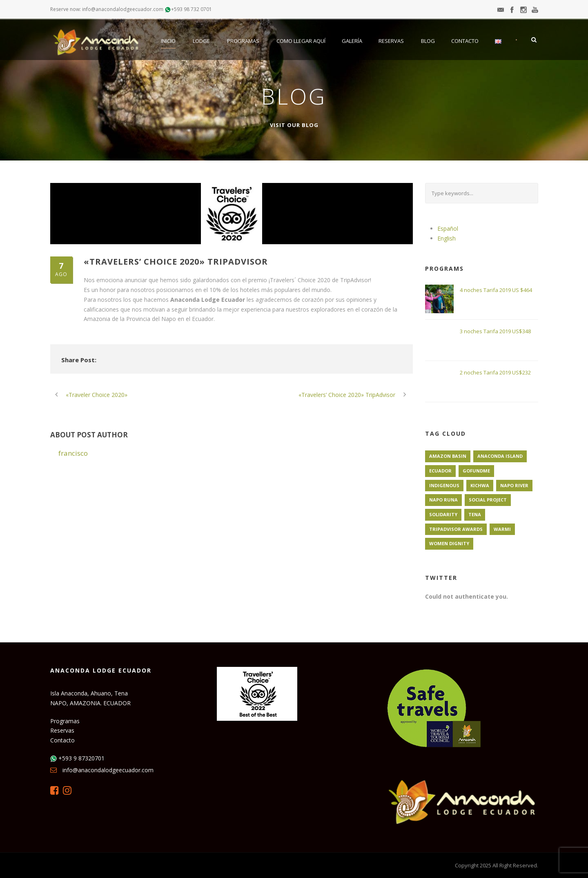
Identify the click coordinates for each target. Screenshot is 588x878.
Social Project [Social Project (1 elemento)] (488, 500)
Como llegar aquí (301, 41)
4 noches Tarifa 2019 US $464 (496, 290)
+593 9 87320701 (81, 758)
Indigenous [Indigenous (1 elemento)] (444, 485)
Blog (428, 41)
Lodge (201, 41)
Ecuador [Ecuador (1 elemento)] (440, 471)
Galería (352, 41)
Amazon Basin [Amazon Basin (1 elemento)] (448, 456)
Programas (243, 41)
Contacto (465, 41)
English (447, 238)
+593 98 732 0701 (192, 9)
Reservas (391, 41)
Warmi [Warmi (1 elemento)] (502, 529)
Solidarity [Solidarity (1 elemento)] (443, 514)
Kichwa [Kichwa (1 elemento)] (480, 485)
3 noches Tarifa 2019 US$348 (495, 331)
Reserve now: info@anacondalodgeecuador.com (107, 9)
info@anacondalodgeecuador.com (108, 770)
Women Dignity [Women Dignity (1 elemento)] (449, 543)
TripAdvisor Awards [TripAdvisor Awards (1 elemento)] (456, 529)
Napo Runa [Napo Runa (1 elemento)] (443, 500)
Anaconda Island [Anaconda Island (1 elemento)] (500, 456)
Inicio (168, 41)
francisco (73, 453)
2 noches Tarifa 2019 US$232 (495, 372)
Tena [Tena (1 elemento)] (475, 514)
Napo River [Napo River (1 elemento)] (514, 485)
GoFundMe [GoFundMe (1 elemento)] (476, 471)
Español (448, 228)
